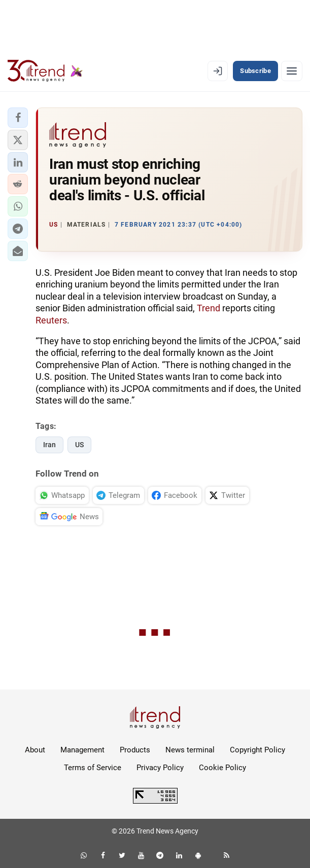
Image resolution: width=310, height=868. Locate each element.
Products (135, 750)
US (79, 445)
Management (82, 750)
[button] (18, 118)
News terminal (190, 750)
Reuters (51, 320)
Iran (49, 445)
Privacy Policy (160, 768)
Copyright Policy (257, 750)
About (35, 750)
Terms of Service (93, 768)
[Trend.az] (45, 71)
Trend (209, 308)
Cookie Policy (222, 768)
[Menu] (292, 71)
